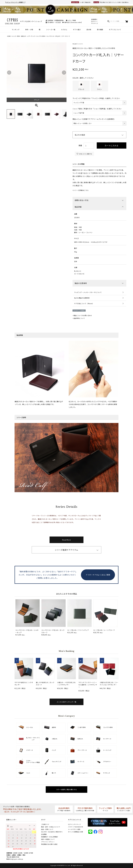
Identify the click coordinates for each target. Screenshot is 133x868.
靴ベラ (54, 773)
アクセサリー (107, 762)
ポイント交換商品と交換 (75, 832)
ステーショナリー (83, 773)
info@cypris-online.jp (16, 859)
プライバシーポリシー (48, 842)
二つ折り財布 (82, 727)
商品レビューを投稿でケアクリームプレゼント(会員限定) (94, 119)
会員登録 (94, 19)
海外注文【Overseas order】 (72, 22)
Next (64, 73)
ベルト (28, 773)
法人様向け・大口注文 (53, 22)
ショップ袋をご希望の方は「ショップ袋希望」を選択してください (97, 109)
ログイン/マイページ (74, 824)
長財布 (54, 727)
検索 (108, 21)
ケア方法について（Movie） (84, 303)
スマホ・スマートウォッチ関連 (33, 762)
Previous (9, 73)
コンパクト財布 (41, 36)
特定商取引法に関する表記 (49, 844)
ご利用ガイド (45, 824)
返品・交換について (47, 829)
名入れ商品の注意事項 (82, 298)
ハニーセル (30, 727)
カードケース (107, 739)
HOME (9, 36)
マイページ (95, 23)
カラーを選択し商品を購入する (66, 789)
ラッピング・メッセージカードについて (88, 292)
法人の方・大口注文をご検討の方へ (52, 832)
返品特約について (79, 318)
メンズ (14, 36)
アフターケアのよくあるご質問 (98, 575)
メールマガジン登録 (74, 829)
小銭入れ (55, 739)
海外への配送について (48, 839)
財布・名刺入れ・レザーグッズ (26, 36)
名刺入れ (80, 739)
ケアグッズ (107, 773)
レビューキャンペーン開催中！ (15, 2)
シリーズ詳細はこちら (81, 190)
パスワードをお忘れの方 (75, 827)
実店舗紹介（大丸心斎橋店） (50, 837)
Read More (66, 540)
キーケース (81, 762)
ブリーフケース (82, 750)
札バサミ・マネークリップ (33, 739)
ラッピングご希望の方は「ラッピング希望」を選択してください (96, 98)
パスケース (30, 750)
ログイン (94, 21)
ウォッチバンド (57, 762)
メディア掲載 (71, 20)
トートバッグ (107, 750)
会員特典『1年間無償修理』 (55, 20)
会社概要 (44, 834)
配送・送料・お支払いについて (51, 827)
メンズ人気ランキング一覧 (66, 702)
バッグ (54, 750)
